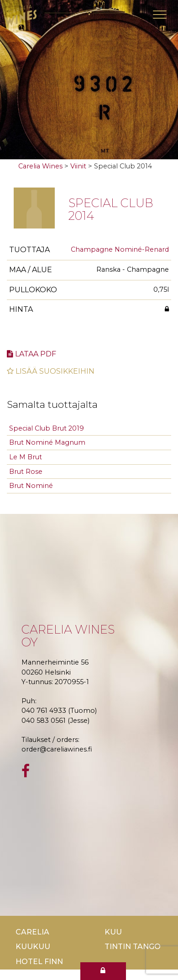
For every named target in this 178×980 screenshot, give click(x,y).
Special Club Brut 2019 (47, 428)
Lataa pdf (31, 354)
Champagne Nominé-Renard (120, 249)
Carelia (32, 932)
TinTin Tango (133, 947)
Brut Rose (26, 472)
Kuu (113, 932)
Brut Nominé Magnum (47, 442)
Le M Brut (26, 457)
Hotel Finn (39, 962)
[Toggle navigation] (160, 15)
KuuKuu (33, 947)
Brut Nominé (31, 486)
